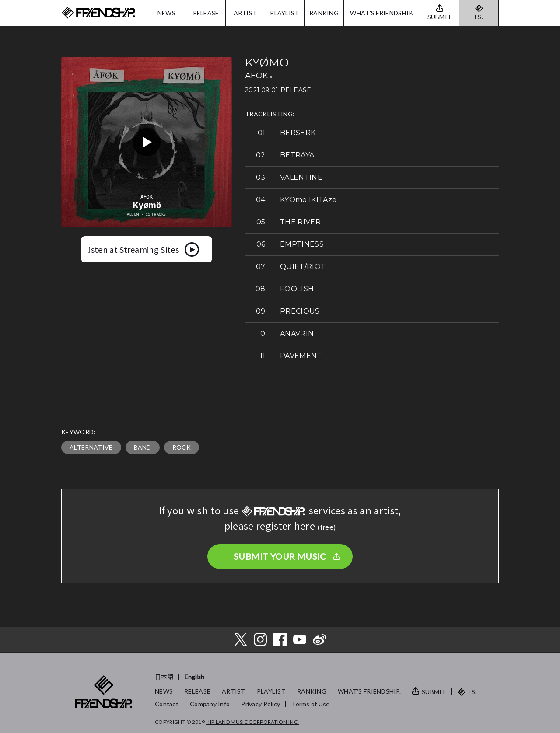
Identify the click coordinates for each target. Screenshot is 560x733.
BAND (143, 447)
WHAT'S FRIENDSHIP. (381, 13)
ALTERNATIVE (91, 447)
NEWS (166, 13)
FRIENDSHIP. (98, 13)
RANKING (324, 13)
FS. (479, 17)
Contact (167, 704)
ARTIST (245, 13)
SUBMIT (434, 692)
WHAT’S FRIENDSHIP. (369, 691)
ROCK (182, 447)
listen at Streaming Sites (133, 249)
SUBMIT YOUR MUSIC (280, 556)
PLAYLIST (284, 13)
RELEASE (206, 13)
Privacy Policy (261, 704)
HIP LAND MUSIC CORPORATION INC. (252, 722)
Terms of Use (310, 704)
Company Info (210, 704)
